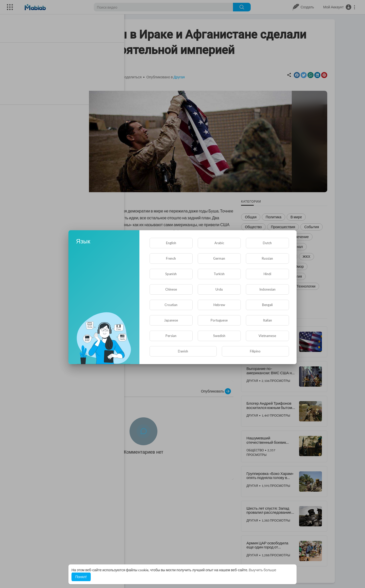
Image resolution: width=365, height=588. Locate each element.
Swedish (219, 336)
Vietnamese (267, 336)
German (219, 258)
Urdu (219, 289)
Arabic (219, 243)
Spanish (171, 274)
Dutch (267, 243)
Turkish (219, 274)
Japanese (171, 320)
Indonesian (267, 289)
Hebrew (219, 305)
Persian (171, 336)
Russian (267, 258)
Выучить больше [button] (263, 570)
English (171, 243)
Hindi (267, 274)
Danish (183, 351)
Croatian (171, 305)
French (171, 258)
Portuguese (219, 320)
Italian (267, 320)
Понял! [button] (81, 577)
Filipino (255, 351)
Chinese (171, 289)
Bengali (267, 305)
